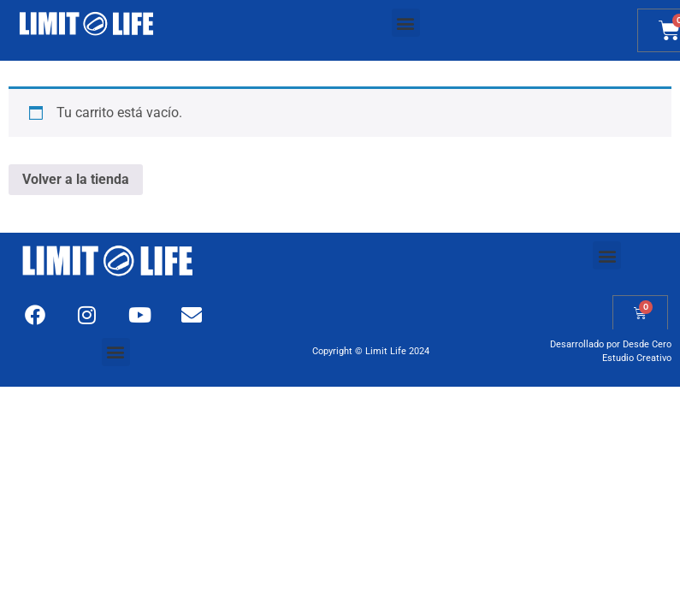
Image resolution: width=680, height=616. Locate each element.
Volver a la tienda (76, 179)
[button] (406, 23)
